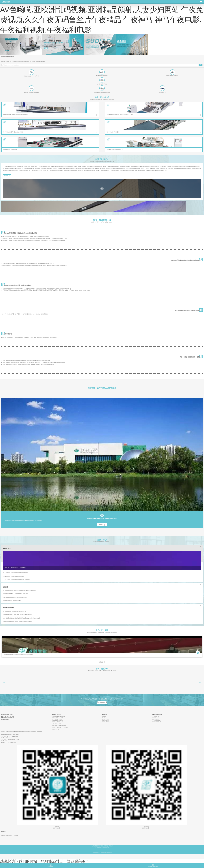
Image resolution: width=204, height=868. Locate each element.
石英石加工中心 (55, 729)
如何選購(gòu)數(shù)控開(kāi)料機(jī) (12, 600)
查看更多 (6, 176)
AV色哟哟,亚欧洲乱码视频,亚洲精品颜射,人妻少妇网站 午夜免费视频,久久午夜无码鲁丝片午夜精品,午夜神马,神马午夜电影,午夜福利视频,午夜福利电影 (102, 20)
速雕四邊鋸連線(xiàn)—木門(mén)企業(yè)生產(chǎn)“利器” (17, 615)
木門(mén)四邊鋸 (14, 61)
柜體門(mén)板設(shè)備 (58, 721)
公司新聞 (104, 717)
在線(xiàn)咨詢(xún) (102, 703)
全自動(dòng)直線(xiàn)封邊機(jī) (60, 727)
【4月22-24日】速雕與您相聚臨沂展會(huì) (13, 576)
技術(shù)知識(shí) (107, 719)
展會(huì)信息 (105, 721)
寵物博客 (16, 835)
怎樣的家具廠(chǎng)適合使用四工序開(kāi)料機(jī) (15, 597)
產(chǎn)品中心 (56, 715)
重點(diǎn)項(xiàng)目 (8, 717)
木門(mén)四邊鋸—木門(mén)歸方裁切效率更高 (14, 611)
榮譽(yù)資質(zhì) (157, 719)
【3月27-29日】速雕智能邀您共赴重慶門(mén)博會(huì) (16, 579)
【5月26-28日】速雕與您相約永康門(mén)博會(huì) (15, 573)
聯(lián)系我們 (5, 719)
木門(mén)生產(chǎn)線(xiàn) (37, 61)
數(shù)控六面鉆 (5, 61)
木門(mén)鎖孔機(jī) (24, 61)
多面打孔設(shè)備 (56, 723)
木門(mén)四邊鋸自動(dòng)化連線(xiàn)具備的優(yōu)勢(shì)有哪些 (20, 590)
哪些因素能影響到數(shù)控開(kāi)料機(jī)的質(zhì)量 (16, 593)
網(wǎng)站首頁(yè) (7, 715)
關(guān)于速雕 (157, 715)
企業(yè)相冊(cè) (157, 721)
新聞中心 (105, 715)
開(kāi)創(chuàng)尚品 (106, 852)
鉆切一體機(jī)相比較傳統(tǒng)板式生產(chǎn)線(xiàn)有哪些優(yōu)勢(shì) (21, 618)
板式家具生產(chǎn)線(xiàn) (58, 717)
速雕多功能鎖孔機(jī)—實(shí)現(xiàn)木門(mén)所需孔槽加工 (18, 622)
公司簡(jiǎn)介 (156, 717)
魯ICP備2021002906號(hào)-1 (102, 848)
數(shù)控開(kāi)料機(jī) (57, 719)
